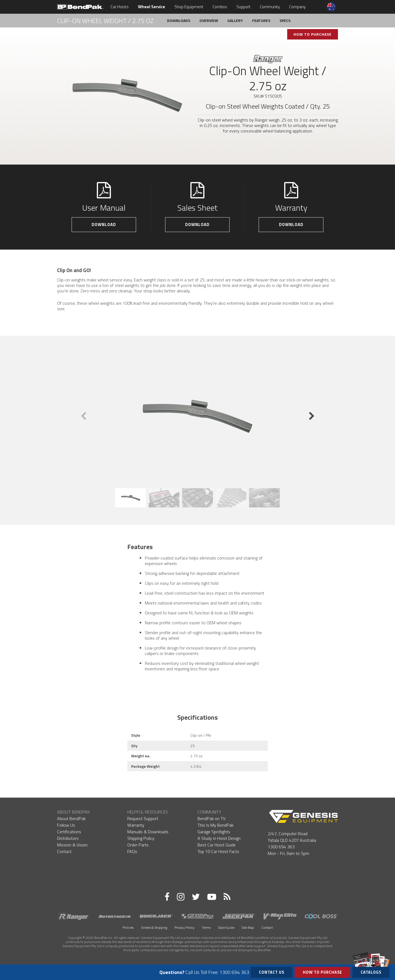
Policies (128, 927)
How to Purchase (322, 972)
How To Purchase (313, 34)
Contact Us (272, 972)
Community (270, 7)
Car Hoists (120, 7)
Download (104, 224)
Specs (285, 20)
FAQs (132, 851)
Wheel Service (152, 7)
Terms (206, 927)
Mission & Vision (72, 845)
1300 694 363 (281, 847)
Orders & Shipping (154, 927)
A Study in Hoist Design (219, 838)
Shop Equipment (189, 7)
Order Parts (138, 845)
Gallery (235, 20)
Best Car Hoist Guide (217, 845)
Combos (220, 7)
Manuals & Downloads (148, 832)
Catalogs (371, 971)
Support (243, 7)
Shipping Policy (141, 838)
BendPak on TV (211, 818)
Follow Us (66, 825)
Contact (64, 851)
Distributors (68, 838)
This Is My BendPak (215, 825)
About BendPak (71, 818)
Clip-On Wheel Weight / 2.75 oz (105, 21)
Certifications (69, 832)
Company (297, 7)
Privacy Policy (184, 927)
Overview (209, 20)
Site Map (248, 927)
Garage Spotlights (214, 832)
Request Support (143, 818)
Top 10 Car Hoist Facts (218, 851)
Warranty (136, 825)
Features (261, 20)
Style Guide (226, 927)
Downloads (179, 20)
